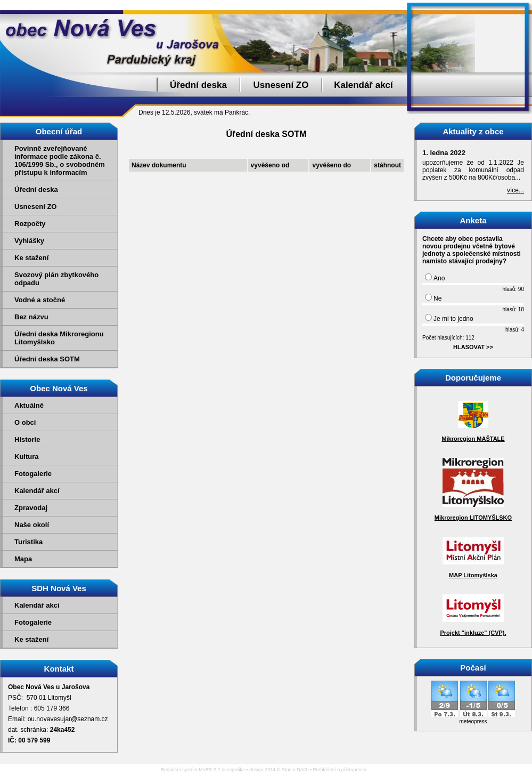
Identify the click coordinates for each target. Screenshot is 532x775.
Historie (27, 439)
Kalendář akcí (363, 85)
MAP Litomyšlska (473, 575)
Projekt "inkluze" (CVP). (473, 633)
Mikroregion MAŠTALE (473, 439)
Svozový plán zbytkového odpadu (56, 279)
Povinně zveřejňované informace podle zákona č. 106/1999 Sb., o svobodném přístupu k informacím (60, 160)
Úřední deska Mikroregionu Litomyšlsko (59, 338)
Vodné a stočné (40, 300)
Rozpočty (30, 224)
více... (515, 190)
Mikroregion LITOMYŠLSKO (473, 518)
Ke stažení (31, 258)
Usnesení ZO (281, 85)
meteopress (473, 721)
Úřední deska (198, 85)
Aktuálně (29, 405)
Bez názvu (31, 317)
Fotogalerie (33, 474)
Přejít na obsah (508, 5)
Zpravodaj (31, 508)
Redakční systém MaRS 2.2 (191, 770)
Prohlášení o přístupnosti (340, 770)
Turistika (28, 542)
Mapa (23, 559)
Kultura (27, 457)
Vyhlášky (29, 241)
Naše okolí (32, 525)
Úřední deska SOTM (47, 359)
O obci (25, 422)
